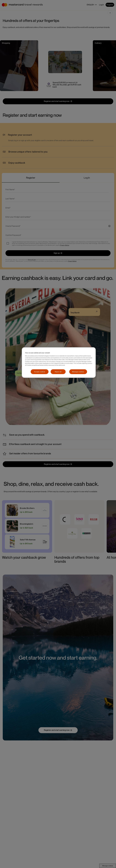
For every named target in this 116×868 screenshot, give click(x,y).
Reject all (58, 372)
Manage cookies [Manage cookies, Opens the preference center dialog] (78, 372)
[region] (59, 363)
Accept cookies (40, 372)
